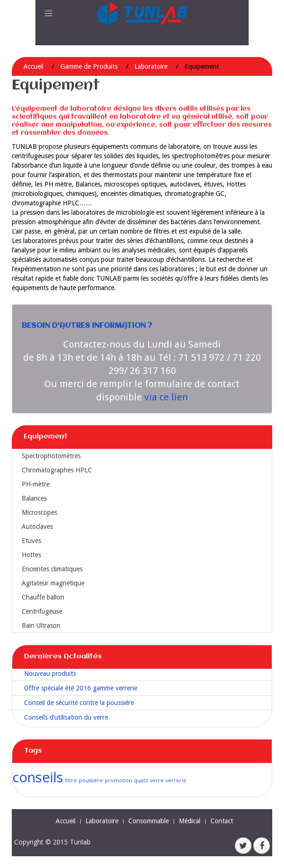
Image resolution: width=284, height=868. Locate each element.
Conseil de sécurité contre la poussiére (79, 703)
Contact (222, 821)
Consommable (149, 821)
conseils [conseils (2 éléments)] (38, 777)
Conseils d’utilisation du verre (66, 717)
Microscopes (39, 512)
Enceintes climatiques (52, 569)
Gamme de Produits (89, 66)
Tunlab (80, 842)
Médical (190, 821)
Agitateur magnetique (53, 583)
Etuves (31, 541)
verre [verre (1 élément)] (157, 780)
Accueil (33, 66)
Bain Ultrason (41, 625)
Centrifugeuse (42, 611)
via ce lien (166, 397)
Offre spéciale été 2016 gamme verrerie (81, 688)
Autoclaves (37, 527)
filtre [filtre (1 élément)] (71, 780)
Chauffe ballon (43, 597)
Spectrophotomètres (51, 456)
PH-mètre (36, 484)
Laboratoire (151, 66)
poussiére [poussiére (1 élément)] (91, 780)
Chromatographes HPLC (57, 470)
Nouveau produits (50, 673)
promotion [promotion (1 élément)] (118, 780)
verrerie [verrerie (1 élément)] (176, 780)
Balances (34, 498)
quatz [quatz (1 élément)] (141, 780)
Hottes (31, 555)
